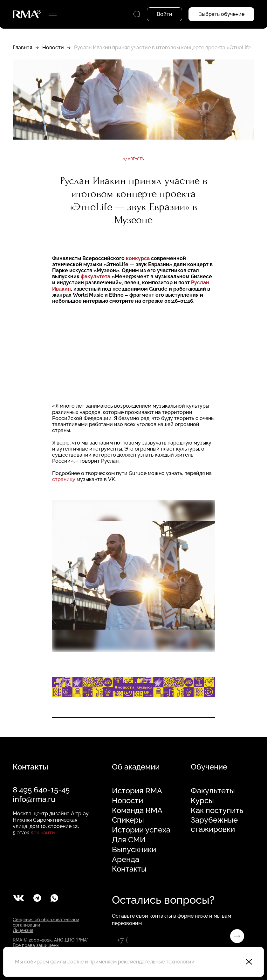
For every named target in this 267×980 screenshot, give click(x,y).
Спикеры (128, 820)
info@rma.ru (34, 799)
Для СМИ (129, 840)
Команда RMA (137, 811)
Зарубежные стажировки (214, 825)
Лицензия (23, 930)
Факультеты (213, 791)
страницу (64, 479)
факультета (96, 276)
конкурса (138, 258)
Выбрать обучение (221, 14)
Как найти (43, 833)
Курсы (202, 801)
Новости (53, 48)
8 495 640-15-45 (41, 790)
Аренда (126, 859)
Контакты (129, 869)
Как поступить (217, 811)
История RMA (137, 791)
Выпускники (134, 850)
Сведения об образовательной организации (46, 922)
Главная (22, 48)
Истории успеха (141, 830)
